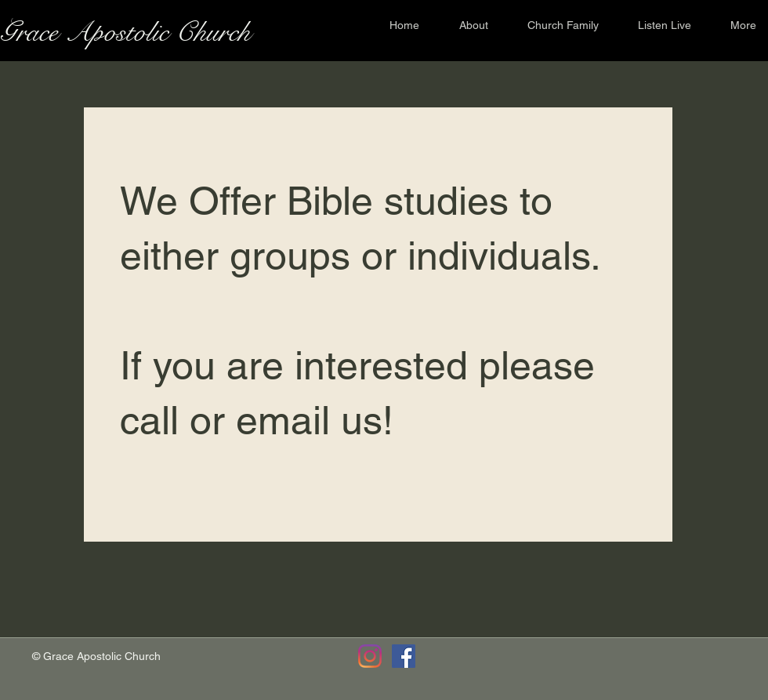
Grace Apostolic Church (125, 33)
